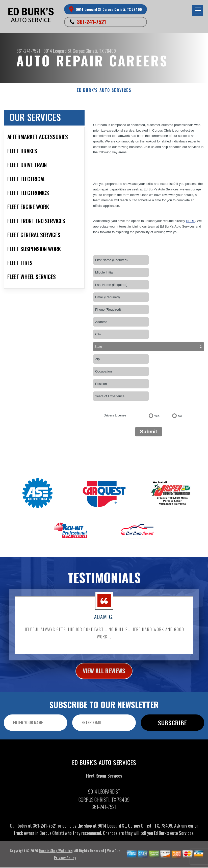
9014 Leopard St (58, 51)
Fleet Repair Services (104, 782)
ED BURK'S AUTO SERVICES (104, 90)
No (180, 416)
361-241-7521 (92, 22)
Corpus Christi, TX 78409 (94, 51)
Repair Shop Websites (56, 857)
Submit (149, 432)
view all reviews (104, 677)
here (191, 221)
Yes (157, 416)
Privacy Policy (65, 864)
